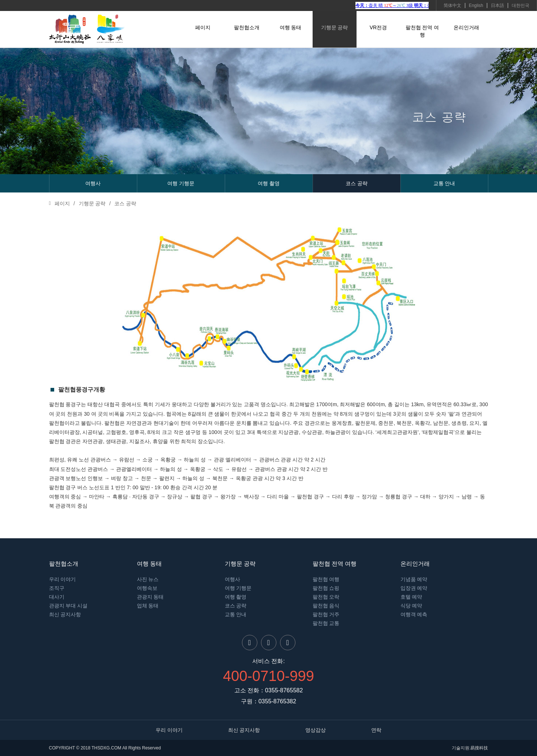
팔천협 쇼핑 (326, 588)
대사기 (57, 597)
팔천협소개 (247, 27)
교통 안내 (444, 183)
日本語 (497, 5)
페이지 (203, 27)
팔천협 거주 (326, 614)
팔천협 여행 (326, 579)
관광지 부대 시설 (68, 606)
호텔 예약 (411, 597)
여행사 (93, 183)
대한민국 (521, 5)
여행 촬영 (269, 183)
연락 (376, 730)
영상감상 (316, 730)
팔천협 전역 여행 (422, 31)
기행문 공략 (335, 27)
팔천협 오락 (326, 597)
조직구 (57, 588)
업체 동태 (148, 606)
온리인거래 (466, 27)
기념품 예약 (414, 579)
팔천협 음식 (326, 606)
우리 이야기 (63, 579)
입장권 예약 (414, 588)
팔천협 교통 (326, 623)
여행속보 (147, 588)
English (476, 5)
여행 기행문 (181, 183)
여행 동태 (291, 27)
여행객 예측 (414, 614)
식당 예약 (411, 606)
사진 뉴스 (148, 579)
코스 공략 (357, 183)
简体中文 (452, 5)
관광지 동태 (150, 597)
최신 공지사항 (65, 614)
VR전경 (378, 27)
